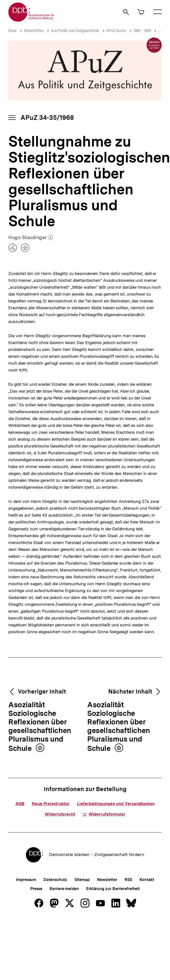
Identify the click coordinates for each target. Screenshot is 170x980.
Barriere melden (64, 889)
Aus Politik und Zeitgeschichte (75, 31)
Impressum (26, 880)
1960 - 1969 (142, 31)
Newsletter (107, 880)
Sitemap (82, 880)
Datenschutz (55, 880)
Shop (12, 31)
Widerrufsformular (104, 814)
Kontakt (147, 880)
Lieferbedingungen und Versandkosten (116, 804)
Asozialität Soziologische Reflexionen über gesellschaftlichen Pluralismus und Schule (40, 727)
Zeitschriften (34, 31)
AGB (20, 804)
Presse (36, 889)
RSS (128, 880)
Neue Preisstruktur (51, 804)
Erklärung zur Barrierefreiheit (113, 889)
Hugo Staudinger (31, 238)
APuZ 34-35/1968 (47, 118)
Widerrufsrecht (60, 814)
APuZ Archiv (116, 31)
